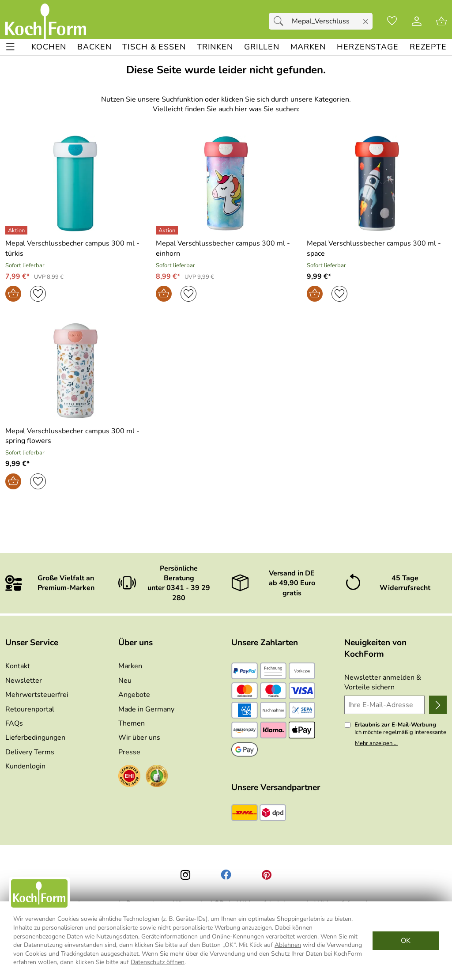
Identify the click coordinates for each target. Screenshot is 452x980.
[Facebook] (226, 875)
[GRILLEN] (262, 47)
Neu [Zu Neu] (125, 681)
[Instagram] (185, 875)
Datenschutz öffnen (158, 962)
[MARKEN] (308, 47)
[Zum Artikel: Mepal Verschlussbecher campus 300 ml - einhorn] (226, 248)
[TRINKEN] (215, 47)
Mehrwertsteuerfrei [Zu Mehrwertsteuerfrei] (37, 695)
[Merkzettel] (392, 21)
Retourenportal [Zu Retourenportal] (30, 709)
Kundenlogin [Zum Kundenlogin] (25, 766)
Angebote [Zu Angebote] (134, 695)
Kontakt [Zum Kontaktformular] (18, 666)
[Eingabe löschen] (366, 22)
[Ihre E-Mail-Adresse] (384, 705)
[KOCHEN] (49, 47)
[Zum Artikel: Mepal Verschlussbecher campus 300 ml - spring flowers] (75, 436)
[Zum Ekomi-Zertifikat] (157, 777)
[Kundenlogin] (417, 21)
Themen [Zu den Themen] (132, 723)
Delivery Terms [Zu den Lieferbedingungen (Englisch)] (30, 752)
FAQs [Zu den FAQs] (14, 723)
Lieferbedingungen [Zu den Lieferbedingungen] (35, 738)
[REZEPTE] (428, 47)
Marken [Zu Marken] (130, 666)
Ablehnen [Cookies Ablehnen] (288, 945)
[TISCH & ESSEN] (154, 47)
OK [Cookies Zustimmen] (406, 941)
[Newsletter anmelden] (438, 705)
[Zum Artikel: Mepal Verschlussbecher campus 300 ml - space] (377, 248)
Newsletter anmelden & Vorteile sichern (383, 682)
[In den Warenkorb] (13, 294)
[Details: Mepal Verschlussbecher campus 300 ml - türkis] (17, 230)
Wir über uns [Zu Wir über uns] (139, 738)
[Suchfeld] (321, 21)
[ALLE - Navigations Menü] (10, 47)
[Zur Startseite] (46, 21)
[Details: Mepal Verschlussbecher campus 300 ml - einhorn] (168, 230)
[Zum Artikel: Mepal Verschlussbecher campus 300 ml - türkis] (75, 248)
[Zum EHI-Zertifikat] (129, 777)
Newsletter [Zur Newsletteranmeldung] (24, 681)
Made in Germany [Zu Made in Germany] (146, 709)
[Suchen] (281, 21)
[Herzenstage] (368, 47)
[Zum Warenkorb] (441, 21)
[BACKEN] (94, 47)
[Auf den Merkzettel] (38, 294)
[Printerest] (267, 875)
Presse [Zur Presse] (129, 752)
